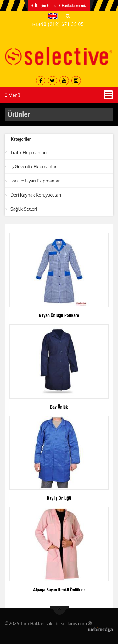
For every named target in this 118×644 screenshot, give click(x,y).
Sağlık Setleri (24, 209)
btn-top (60, 610)
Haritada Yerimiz (74, 6)
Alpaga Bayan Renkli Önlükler (59, 590)
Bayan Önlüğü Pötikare (59, 315)
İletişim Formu (46, 6)
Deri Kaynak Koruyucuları (36, 195)
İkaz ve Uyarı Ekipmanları (36, 181)
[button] (54, 16)
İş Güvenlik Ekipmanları (34, 166)
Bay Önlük (59, 407)
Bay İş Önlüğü (59, 498)
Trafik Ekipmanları (28, 152)
